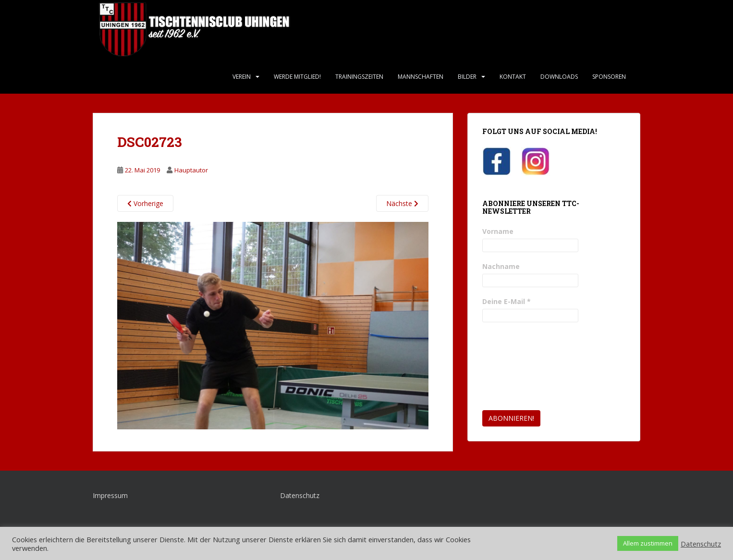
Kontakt (513, 77)
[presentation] (522, 366)
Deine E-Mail (507, 301)
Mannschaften (421, 77)
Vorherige (145, 203)
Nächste (402, 203)
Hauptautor (191, 170)
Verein (242, 77)
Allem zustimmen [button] (648, 543)
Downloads (559, 77)
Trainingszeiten (359, 77)
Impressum (110, 495)
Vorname (498, 231)
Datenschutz (300, 495)
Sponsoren (609, 77)
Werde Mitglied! (297, 77)
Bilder (467, 77)
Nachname (501, 266)
